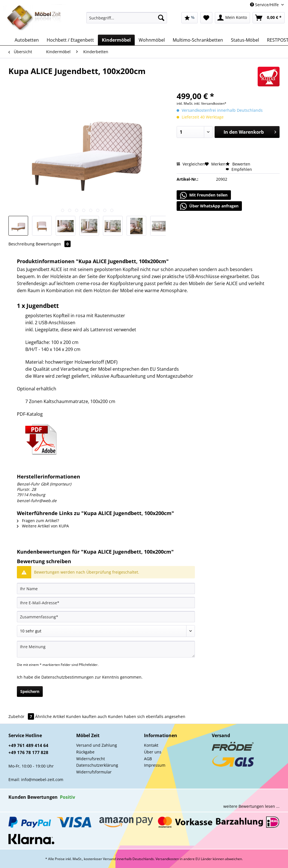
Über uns (153, 752)
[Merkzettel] (206, 18)
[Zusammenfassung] (106, 617)
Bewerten (238, 164)
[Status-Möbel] (245, 40)
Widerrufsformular (94, 772)
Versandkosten (167, 859)
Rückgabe (85, 752)
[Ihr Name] (106, 589)
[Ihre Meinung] (106, 649)
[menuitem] (127, 20)
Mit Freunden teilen (204, 195)
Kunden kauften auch (86, 716)
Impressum (155, 765)
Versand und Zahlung (97, 745)
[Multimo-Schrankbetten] (198, 40)
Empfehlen (239, 169)
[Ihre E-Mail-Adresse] (106, 603)
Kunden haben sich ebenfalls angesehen (147, 716)
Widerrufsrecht (91, 759)
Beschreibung (22, 244)
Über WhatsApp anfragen (209, 206)
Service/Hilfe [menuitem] (265, 5)
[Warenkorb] (269, 18)
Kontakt (151, 745)
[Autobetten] (27, 40)
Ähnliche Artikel (50, 716)
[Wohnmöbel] (152, 40)
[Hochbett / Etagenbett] (70, 40)
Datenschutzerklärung (97, 765)
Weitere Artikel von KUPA (43, 526)
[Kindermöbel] (116, 40)
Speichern (30, 691)
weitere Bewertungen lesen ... (251, 806)
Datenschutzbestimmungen (67, 677)
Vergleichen (191, 164)
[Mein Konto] (232, 18)
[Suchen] (161, 18)
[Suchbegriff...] (127, 18)
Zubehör (22, 716)
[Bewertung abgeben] (106, 631)
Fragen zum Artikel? (38, 521)
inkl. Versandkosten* (210, 103)
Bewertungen (53, 244)
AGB (148, 759)
